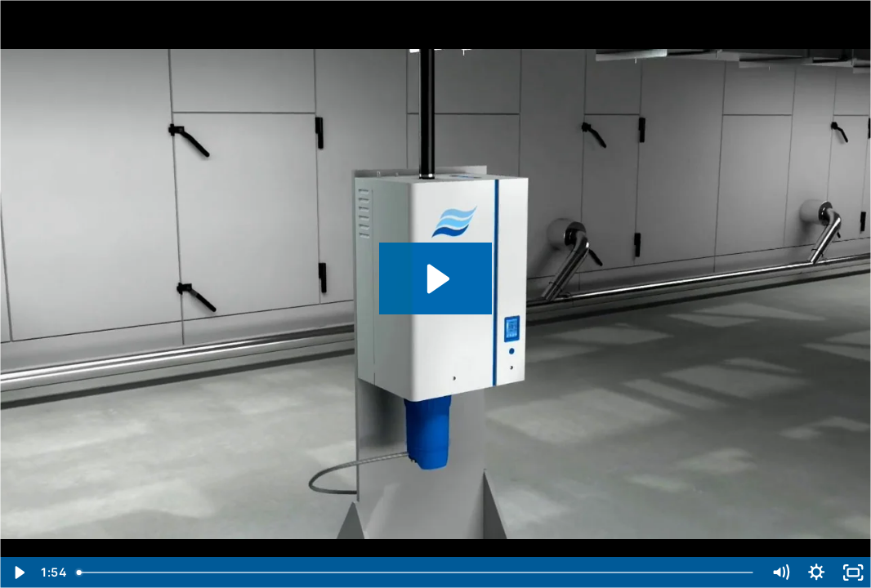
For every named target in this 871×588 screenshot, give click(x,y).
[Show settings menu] (816, 572)
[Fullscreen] (853, 572)
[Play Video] (18, 572)
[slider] (415, 572)
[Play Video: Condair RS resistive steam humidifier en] (436, 279)
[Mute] (780, 572)
